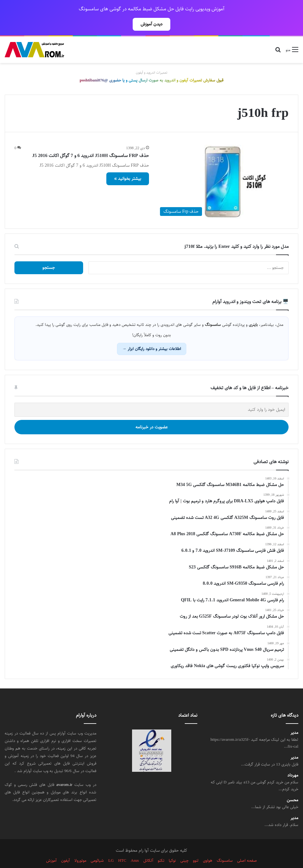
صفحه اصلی (247, 847)
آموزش (51, 847)
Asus (135, 847)
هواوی (208, 847)
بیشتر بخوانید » (128, 165)
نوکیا (172, 847)
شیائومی (97, 847)
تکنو (161, 847)
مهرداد (293, 762)
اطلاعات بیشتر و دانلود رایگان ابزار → (152, 335)
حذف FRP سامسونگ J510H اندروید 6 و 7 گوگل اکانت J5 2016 (90, 142)
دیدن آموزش (151, 24)
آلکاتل (148, 847)
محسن (292, 786)
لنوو (196, 847)
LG (111, 847)
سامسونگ (225, 847)
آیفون (66, 847)
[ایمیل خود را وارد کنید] (151, 396)
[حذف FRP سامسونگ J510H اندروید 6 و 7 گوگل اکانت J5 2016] (223, 168)
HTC (122, 847)
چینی (184, 847)
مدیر (294, 719)
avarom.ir (64, 771)
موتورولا (80, 847)
